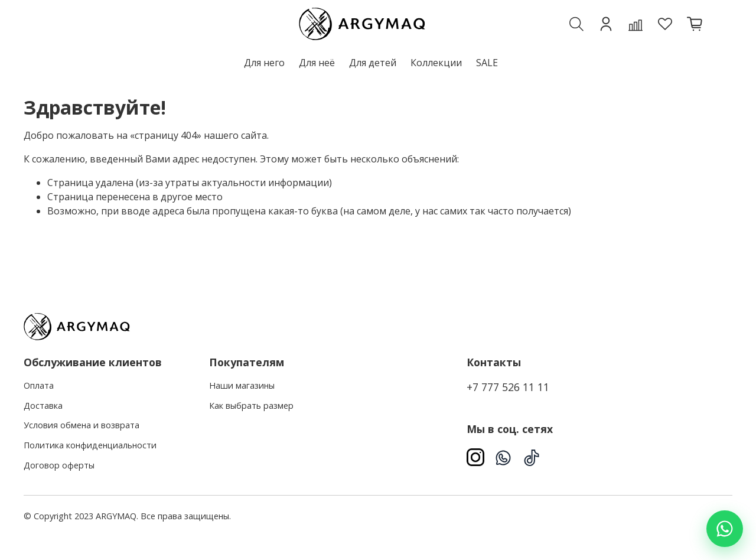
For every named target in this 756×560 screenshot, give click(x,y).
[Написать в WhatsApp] (725, 529)
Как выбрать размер (251, 406)
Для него (264, 63)
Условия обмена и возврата (82, 425)
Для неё (317, 63)
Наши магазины (242, 385)
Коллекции (436, 63)
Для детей (373, 63)
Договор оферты (59, 465)
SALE (487, 63)
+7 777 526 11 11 (508, 387)
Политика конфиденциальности (90, 445)
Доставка (43, 406)
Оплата (39, 385)
